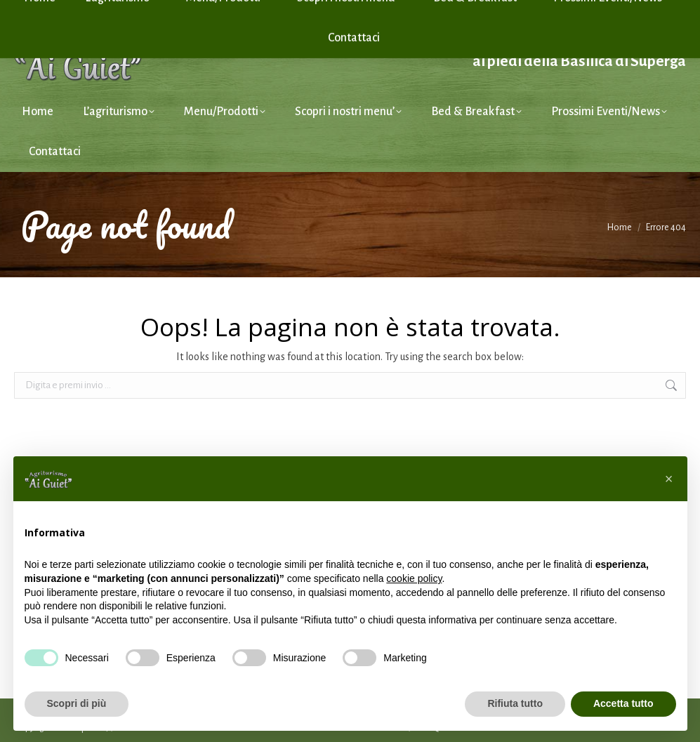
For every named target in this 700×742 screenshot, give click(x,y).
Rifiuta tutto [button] (515, 703)
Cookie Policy (627, 9)
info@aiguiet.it (57, 9)
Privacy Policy (560, 9)
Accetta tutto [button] (623, 703)
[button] (669, 479)
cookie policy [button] (414, 578)
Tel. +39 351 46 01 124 (159, 9)
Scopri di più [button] (77, 703)
